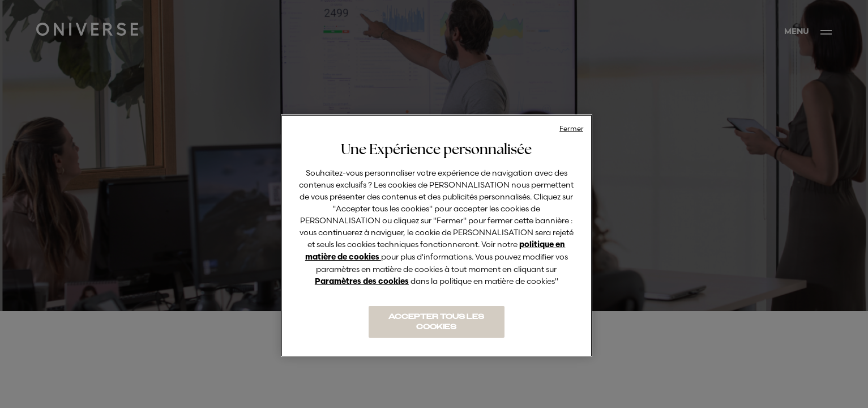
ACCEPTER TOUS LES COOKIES (436, 322)
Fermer (571, 128)
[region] (437, 236)
